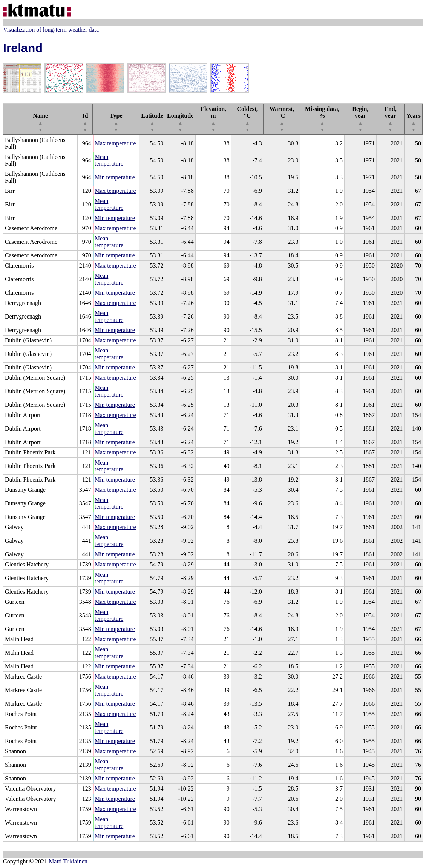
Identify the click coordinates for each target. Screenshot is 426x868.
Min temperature (115, 177)
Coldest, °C (247, 119)
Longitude (180, 122)
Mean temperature (109, 160)
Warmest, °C (282, 119)
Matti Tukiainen (68, 861)
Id (85, 122)
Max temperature (115, 143)
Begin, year (360, 119)
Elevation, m (213, 119)
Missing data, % (322, 119)
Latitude (152, 122)
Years (414, 122)
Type (116, 122)
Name (40, 122)
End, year (390, 119)
